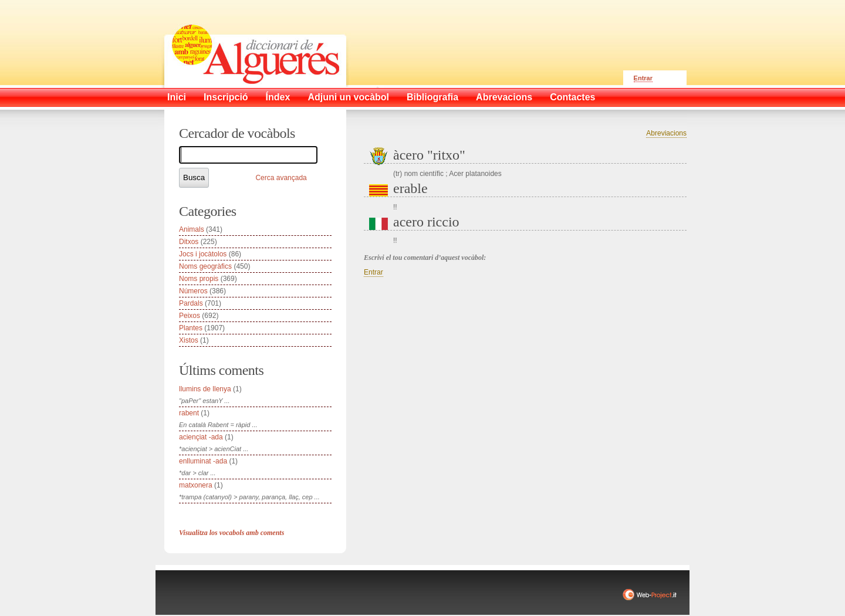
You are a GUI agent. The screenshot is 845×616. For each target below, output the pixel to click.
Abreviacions (666, 133)
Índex (278, 97)
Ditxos (189, 242)
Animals (192, 229)
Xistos (189, 340)
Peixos (190, 316)
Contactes (572, 97)
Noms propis (199, 279)
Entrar (643, 78)
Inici (177, 97)
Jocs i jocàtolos (203, 254)
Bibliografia (432, 97)
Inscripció (226, 97)
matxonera (196, 485)
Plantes (191, 328)
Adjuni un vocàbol (348, 97)
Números (193, 291)
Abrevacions (504, 97)
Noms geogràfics (205, 266)
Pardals (191, 303)
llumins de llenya (205, 389)
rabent (189, 413)
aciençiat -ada (201, 437)
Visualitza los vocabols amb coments (231, 533)
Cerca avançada (281, 178)
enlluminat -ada (203, 461)
